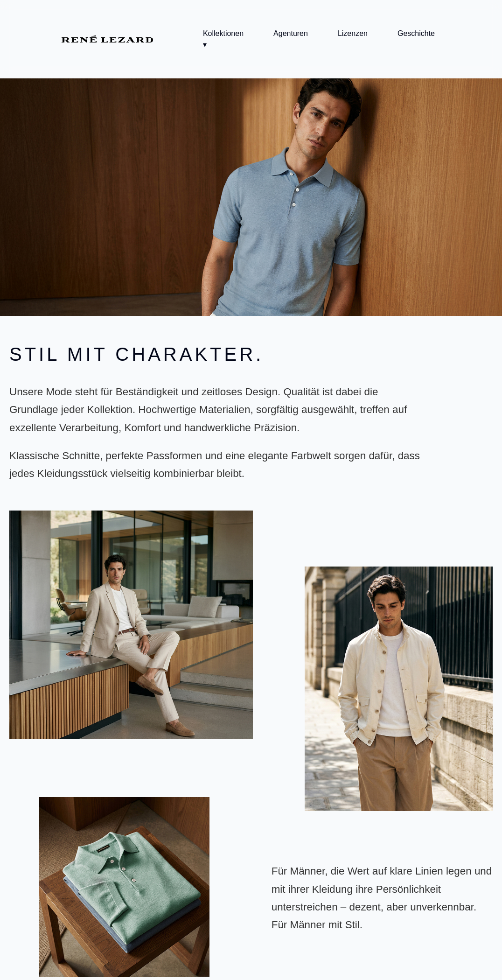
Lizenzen (353, 33)
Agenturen (291, 33)
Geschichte (416, 33)
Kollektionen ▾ (223, 39)
